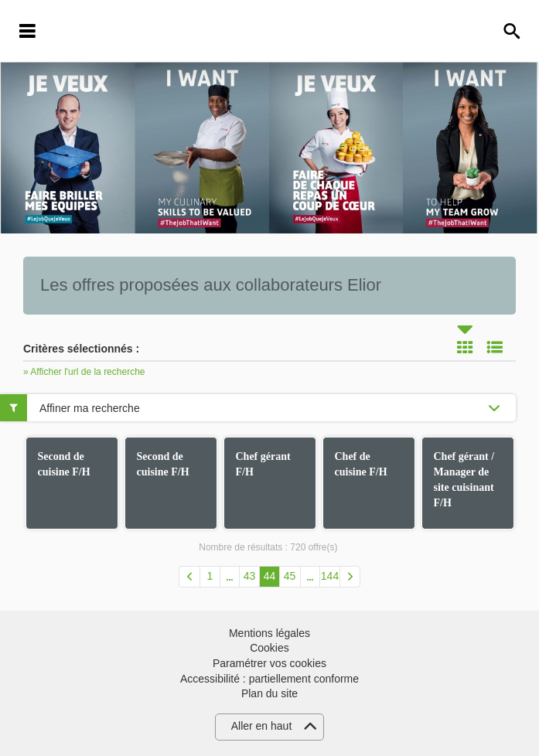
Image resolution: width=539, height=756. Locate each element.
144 (330, 576)
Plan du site (269, 693)
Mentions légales (269, 633)
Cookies (269, 648)
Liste (495, 347)
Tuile (465, 347)
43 (250, 576)
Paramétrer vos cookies (269, 663)
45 (290, 576)
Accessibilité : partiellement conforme (269, 679)
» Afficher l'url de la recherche (84, 372)
